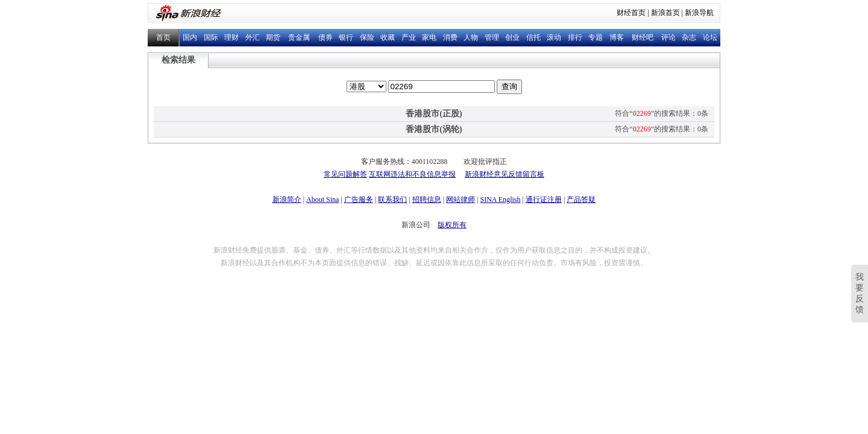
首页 (163, 37)
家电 (429, 37)
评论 (668, 37)
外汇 (253, 37)
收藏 (388, 37)
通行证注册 (544, 200)
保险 (367, 37)
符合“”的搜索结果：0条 (662, 113)
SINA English (500, 200)
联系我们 (392, 200)
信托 (533, 37)
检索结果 (178, 60)
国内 (190, 37)
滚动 (554, 37)
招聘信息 (427, 200)
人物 (471, 37)
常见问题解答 (345, 174)
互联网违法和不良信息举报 (412, 174)
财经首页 (631, 13)
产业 (409, 37)
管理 (492, 37)
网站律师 (461, 200)
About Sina (322, 200)
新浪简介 (287, 200)
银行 (346, 37)
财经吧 (643, 37)
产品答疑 (581, 200)
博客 (617, 37)
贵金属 (299, 37)
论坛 (710, 37)
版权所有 (452, 225)
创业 (512, 37)
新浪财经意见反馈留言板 (505, 174)
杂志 (689, 37)
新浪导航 (699, 13)
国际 (211, 37)
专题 (596, 37)
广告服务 (359, 200)
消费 (450, 37)
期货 (273, 37)
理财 (231, 37)
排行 (575, 37)
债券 (325, 37)
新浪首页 (665, 13)
